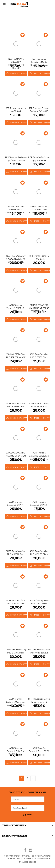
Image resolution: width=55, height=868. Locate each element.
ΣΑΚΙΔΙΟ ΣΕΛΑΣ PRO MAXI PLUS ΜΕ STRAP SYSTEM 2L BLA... (39, 308)
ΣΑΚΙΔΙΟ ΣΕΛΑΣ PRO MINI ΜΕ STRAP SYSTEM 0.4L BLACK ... (16, 210)
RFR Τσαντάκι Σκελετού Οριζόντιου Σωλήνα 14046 (16, 160)
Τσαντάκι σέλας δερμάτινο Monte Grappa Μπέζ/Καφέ (39, 62)
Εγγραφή (27, 815)
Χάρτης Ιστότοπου (14, 859)
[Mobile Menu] (5, 4)
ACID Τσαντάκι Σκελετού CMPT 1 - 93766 (16, 505)
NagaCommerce (43, 859)
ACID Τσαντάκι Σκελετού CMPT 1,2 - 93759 (16, 308)
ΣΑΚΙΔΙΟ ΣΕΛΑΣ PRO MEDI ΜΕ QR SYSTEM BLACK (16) (16, 456)
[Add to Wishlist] (23, 35)
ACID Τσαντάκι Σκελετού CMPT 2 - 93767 (39, 505)
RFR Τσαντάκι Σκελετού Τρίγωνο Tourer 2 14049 (39, 702)
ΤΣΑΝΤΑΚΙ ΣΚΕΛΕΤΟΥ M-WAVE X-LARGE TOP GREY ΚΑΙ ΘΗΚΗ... (16, 259)
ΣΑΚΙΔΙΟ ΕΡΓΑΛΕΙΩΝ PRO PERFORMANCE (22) (16, 357)
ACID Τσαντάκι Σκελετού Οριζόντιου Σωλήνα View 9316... (16, 702)
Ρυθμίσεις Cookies (28, 862)
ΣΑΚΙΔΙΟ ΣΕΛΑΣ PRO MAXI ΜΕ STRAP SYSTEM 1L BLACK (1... (39, 210)
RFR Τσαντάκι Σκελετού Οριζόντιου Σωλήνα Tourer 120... (39, 653)
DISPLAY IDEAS (44, 856)
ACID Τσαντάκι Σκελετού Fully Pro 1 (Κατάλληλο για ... (16, 751)
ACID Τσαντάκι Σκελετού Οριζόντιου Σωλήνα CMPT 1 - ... (39, 456)
